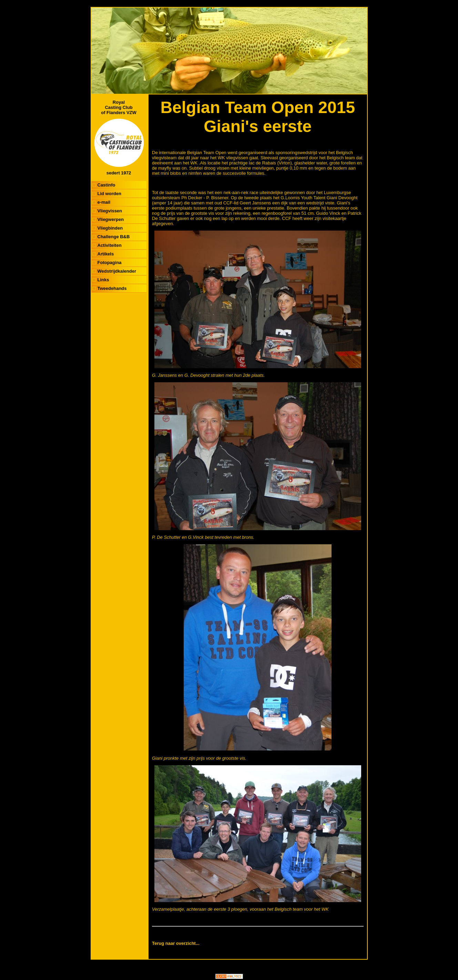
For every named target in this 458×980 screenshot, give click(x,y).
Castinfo (106, 185)
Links (103, 280)
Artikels (106, 254)
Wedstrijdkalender (117, 271)
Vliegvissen (110, 211)
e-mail (104, 202)
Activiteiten (110, 245)
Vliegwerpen (111, 219)
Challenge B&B (114, 237)
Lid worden (109, 194)
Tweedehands (112, 288)
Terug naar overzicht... (176, 943)
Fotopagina (110, 262)
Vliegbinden (110, 228)
